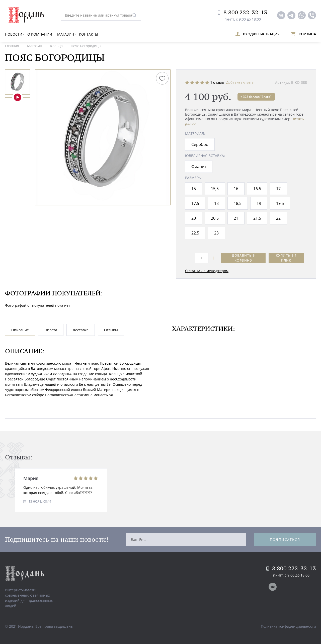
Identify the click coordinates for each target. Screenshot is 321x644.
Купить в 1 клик (286, 258)
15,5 (215, 189)
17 (278, 189)
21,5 (257, 218)
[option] (18, 82)
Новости (14, 34)
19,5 (280, 203)
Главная (12, 46)
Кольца (56, 46)
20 (194, 218)
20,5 (215, 218)
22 (278, 218)
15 (194, 189)
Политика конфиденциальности (288, 626)
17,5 (195, 203)
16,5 (257, 189)
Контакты (89, 34)
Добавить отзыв (240, 82)
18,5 (238, 203)
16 (236, 189)
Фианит (199, 167)
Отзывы (111, 330)
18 (216, 203)
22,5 (195, 233)
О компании (40, 34)
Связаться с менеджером (207, 271)
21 (236, 218)
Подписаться (285, 540)
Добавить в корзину (243, 258)
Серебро (200, 144)
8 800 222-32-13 (243, 12)
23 (216, 233)
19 (259, 203)
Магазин (66, 34)
